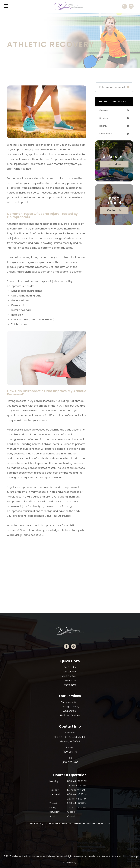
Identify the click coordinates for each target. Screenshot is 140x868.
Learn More (114, 165)
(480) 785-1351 (70, 752)
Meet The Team (70, 676)
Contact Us (114, 211)
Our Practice (70, 667)
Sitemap (133, 856)
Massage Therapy (70, 707)
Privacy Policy (119, 856)
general (104, 110)
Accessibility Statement (98, 856)
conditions (106, 134)
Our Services (70, 672)
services (104, 118)
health (103, 126)
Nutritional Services (70, 715)
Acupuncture (70, 711)
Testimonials (70, 680)
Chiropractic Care (70, 702)
